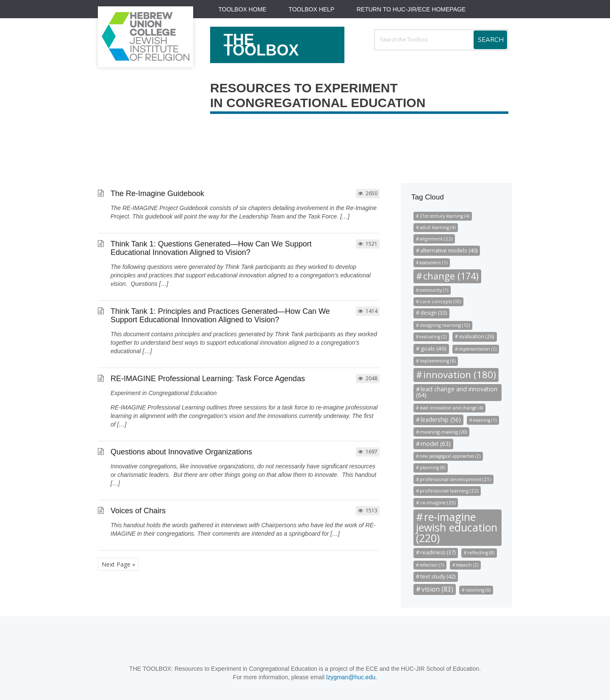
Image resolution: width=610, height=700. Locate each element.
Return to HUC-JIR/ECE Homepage (411, 9)
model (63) (436, 444)
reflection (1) (432, 565)
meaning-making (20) (443, 432)
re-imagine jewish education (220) (457, 527)
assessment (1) (433, 263)
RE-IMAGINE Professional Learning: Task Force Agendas (208, 379)
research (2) (467, 565)
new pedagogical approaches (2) (450, 456)
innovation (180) (460, 375)
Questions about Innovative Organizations (181, 452)
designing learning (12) (445, 325)
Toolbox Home (243, 9)
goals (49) (434, 349)
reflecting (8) (481, 553)
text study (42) (438, 576)
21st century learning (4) (445, 216)
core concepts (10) (440, 302)
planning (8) (433, 468)
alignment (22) (436, 239)
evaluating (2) (433, 337)
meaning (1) (485, 420)
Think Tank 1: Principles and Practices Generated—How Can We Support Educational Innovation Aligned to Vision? (220, 315)
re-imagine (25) (438, 502)
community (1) (434, 290)
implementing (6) (438, 361)
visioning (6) (478, 590)
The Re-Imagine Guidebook (157, 194)
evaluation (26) (477, 336)
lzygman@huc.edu (351, 677)
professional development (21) (455, 479)
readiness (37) (438, 552)
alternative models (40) (449, 250)
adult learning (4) (438, 227)
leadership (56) (441, 419)
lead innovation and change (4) (451, 408)
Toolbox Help (311, 9)
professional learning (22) (449, 491)
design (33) (434, 313)
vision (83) (437, 589)
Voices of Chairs (138, 511)
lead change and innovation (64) (457, 392)
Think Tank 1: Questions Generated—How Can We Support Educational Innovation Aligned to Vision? (211, 248)
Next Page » (118, 564)
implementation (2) (477, 349)
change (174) (451, 276)
